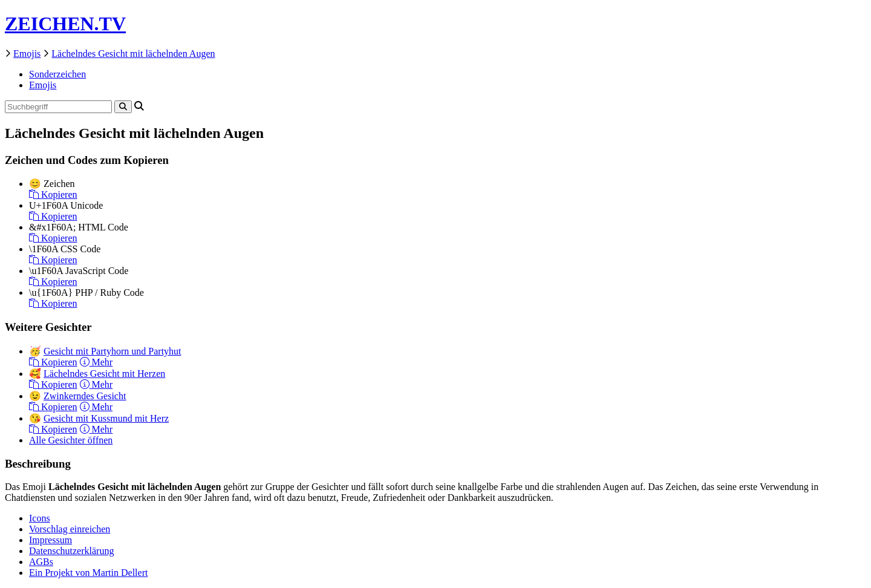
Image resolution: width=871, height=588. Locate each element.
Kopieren (53, 194)
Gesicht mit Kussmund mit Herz (106, 418)
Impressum (51, 540)
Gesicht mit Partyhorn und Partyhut (113, 351)
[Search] (123, 107)
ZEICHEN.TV (65, 24)
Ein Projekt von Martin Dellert (88, 573)
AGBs (41, 562)
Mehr (96, 362)
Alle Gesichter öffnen (71, 440)
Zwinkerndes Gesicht (85, 396)
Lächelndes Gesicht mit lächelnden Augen (133, 54)
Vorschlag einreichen (70, 529)
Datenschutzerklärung (71, 551)
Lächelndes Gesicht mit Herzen (104, 374)
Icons (40, 518)
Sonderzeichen (57, 74)
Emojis (27, 54)
